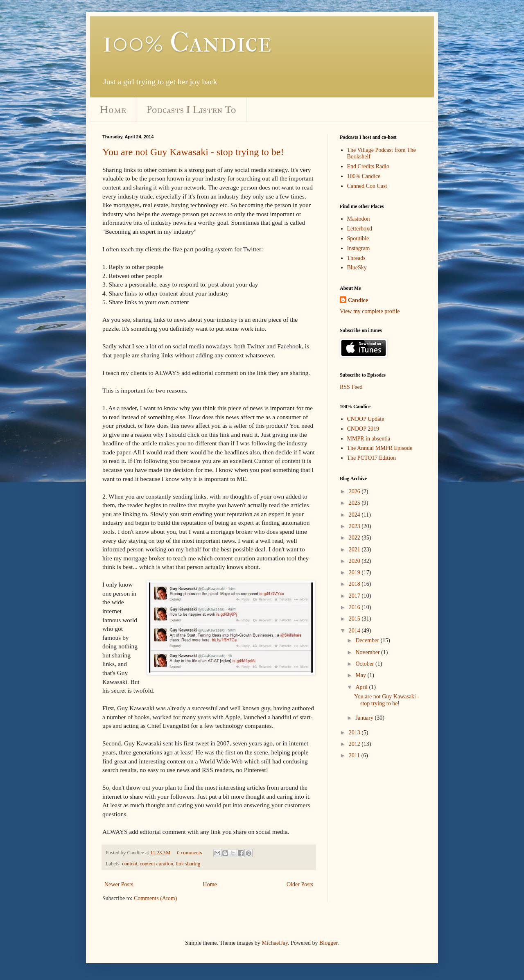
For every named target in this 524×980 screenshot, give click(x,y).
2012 (355, 744)
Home (113, 110)
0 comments (189, 853)
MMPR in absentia (369, 439)
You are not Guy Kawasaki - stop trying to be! (193, 152)
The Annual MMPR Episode (380, 448)
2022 (355, 538)
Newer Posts (119, 884)
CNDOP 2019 (363, 429)
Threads (356, 258)
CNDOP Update (366, 419)
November (368, 652)
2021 (355, 550)
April (362, 687)
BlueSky (357, 268)
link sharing (188, 864)
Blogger (328, 943)
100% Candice (187, 42)
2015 (355, 619)
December (368, 640)
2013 (355, 733)
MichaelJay (275, 943)
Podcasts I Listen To (191, 110)
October (365, 664)
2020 (355, 561)
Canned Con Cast (367, 186)
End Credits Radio (368, 166)
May (361, 675)
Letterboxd (360, 229)
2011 (355, 755)
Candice (358, 300)
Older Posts (300, 884)
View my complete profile (370, 311)
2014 (355, 631)
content (130, 864)
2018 (355, 584)
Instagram (359, 248)
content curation (157, 864)
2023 (355, 526)
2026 (355, 491)
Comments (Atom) (155, 898)
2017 (355, 596)
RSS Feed (351, 387)
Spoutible (358, 238)
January (365, 718)
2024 (355, 515)
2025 (355, 503)
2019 (355, 572)
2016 (355, 607)
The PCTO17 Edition (372, 458)
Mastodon (359, 219)
